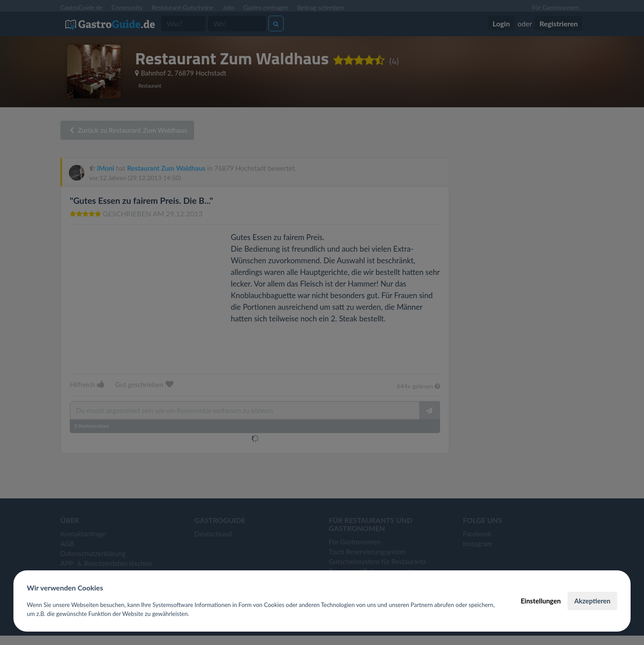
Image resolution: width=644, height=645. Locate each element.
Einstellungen (541, 601)
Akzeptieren (592, 601)
